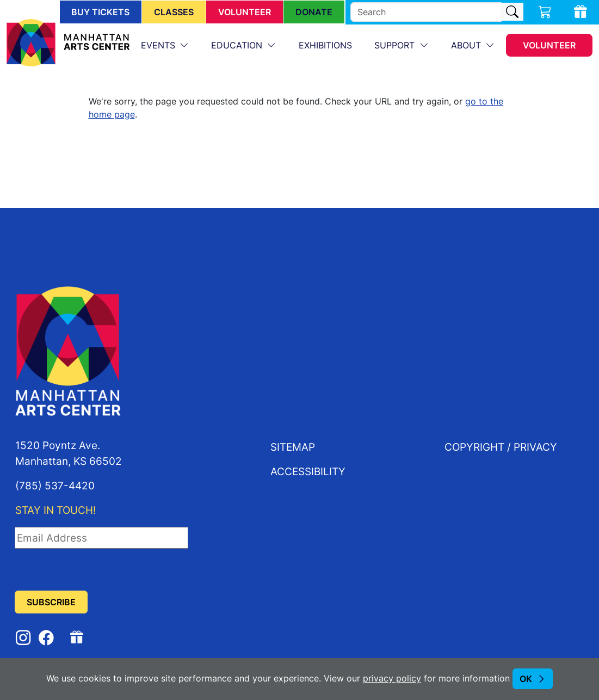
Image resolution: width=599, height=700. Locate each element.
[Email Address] (101, 538)
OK (526, 679)
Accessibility (308, 471)
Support (396, 45)
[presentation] (97, 570)
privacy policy (392, 678)
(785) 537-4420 (55, 485)
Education (238, 45)
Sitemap (293, 447)
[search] (426, 12)
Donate (314, 12)
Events (159, 45)
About (467, 45)
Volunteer (245, 12)
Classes (174, 12)
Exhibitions (325, 45)
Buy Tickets (100, 12)
